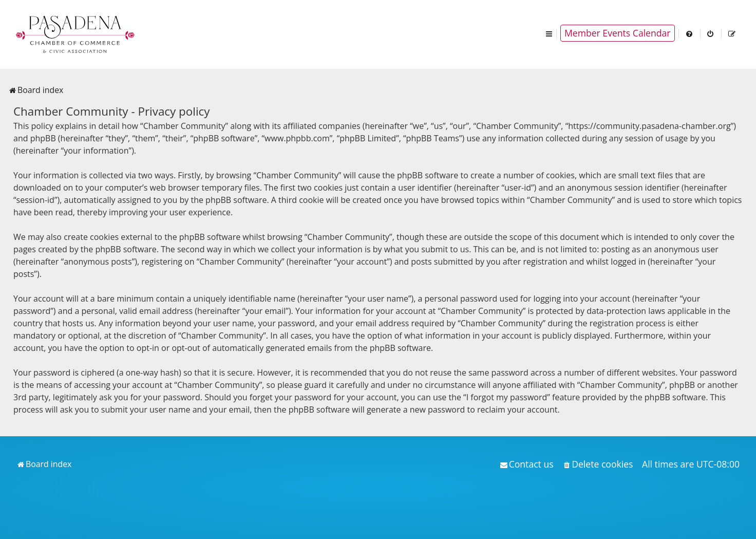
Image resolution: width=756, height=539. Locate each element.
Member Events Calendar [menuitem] (618, 33)
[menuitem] (690, 33)
